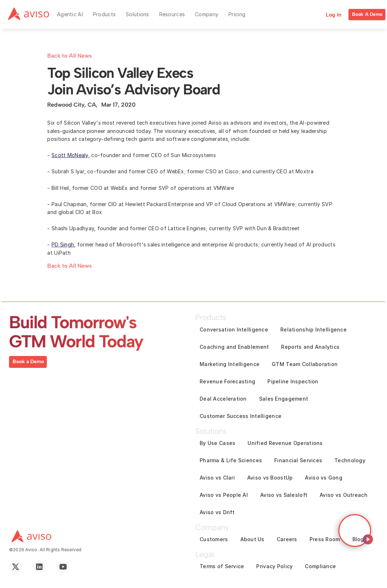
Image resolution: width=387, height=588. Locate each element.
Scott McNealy (70, 155)
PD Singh (63, 244)
